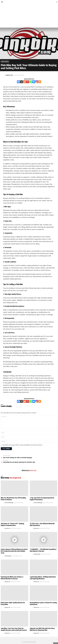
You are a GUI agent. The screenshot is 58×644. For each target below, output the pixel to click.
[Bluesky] (34, 82)
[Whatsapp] (31, 82)
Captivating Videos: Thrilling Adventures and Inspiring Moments (43, 578)
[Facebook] (18, 82)
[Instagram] (37, 82)
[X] (21, 82)
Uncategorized (15, 478)
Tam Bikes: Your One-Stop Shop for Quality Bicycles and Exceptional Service (14, 629)
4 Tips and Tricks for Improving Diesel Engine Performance (42, 499)
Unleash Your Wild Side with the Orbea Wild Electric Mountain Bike (42, 629)
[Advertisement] (29, 16)
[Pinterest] (28, 82)
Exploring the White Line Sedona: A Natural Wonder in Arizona (12, 578)
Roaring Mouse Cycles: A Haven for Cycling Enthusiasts (43, 603)
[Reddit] (24, 82)
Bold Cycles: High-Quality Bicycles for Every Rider (13, 603)
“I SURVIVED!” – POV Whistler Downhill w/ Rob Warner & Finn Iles (43, 550)
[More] (40, 82)
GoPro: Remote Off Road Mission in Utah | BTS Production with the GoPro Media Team (14, 551)
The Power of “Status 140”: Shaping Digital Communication (12, 524)
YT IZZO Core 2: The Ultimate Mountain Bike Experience (42, 524)
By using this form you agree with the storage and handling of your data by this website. (23, 445)
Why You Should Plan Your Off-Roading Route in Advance (13, 499)
